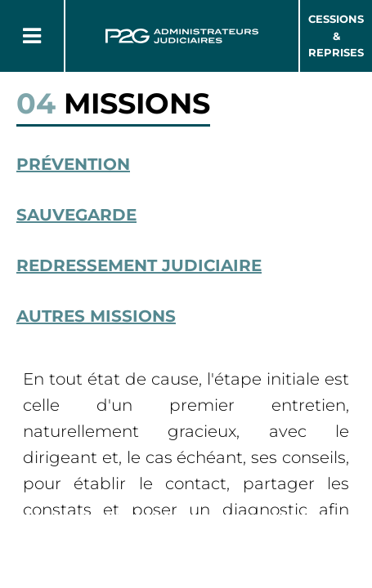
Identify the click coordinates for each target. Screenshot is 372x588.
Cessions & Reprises (336, 36)
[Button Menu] (32, 36)
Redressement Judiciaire (139, 265)
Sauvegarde (76, 215)
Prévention (73, 164)
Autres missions (96, 316)
